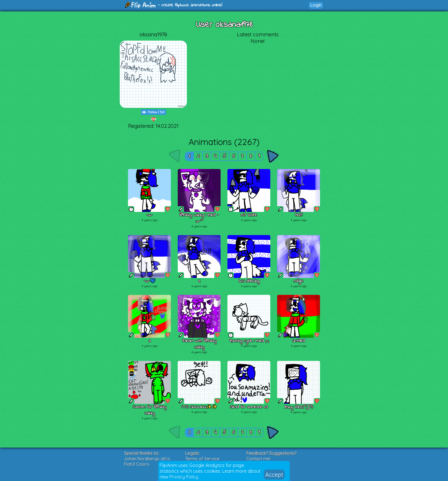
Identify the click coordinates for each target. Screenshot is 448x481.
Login (316, 5)
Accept (274, 475)
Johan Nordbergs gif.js (147, 459)
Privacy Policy (184, 477)
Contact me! (258, 459)
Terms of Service (202, 459)
